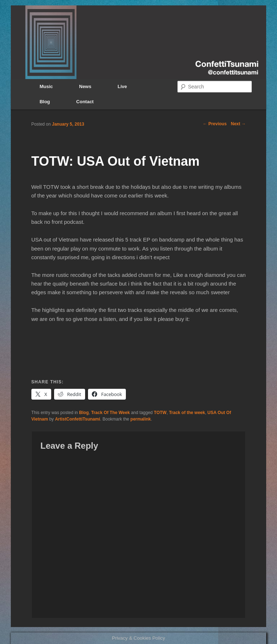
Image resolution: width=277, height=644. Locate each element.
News (85, 86)
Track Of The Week (111, 413)
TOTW (160, 413)
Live (122, 86)
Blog (45, 102)
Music (46, 86)
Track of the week (187, 413)
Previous (215, 124)
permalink (141, 419)
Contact (85, 102)
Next (238, 124)
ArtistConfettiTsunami (77, 419)
